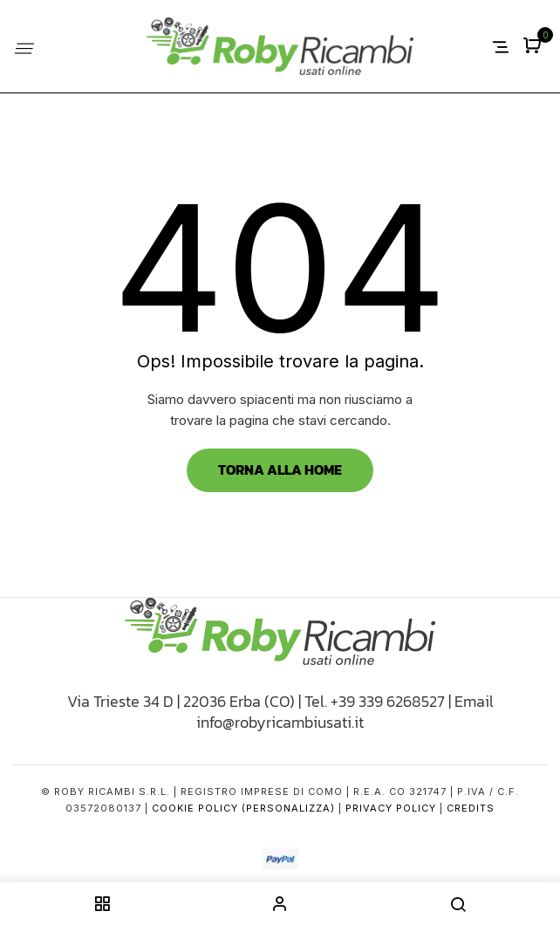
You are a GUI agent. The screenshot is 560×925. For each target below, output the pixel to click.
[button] (534, 47)
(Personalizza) (288, 808)
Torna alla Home (280, 469)
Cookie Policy (195, 808)
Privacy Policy (391, 808)
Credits (471, 808)
